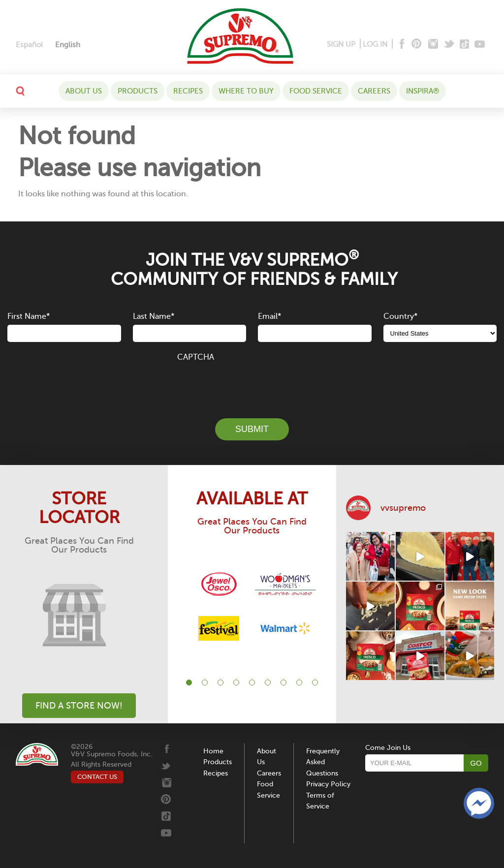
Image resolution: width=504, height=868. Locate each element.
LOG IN (375, 44)
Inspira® (423, 91)
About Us (84, 91)
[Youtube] (480, 45)
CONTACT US (97, 777)
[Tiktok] (465, 45)
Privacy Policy (328, 784)
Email (269, 316)
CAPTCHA (196, 357)
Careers (374, 91)
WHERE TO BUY (246, 91)
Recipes (188, 91)
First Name (29, 316)
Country (400, 316)
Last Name (154, 316)
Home (213, 751)
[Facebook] (401, 45)
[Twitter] (450, 45)
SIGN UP (341, 44)
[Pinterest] (416, 45)
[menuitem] (29, 45)
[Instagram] (433, 45)
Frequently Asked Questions (323, 762)
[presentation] (252, 384)
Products (138, 91)
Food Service (316, 91)
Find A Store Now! (79, 706)
